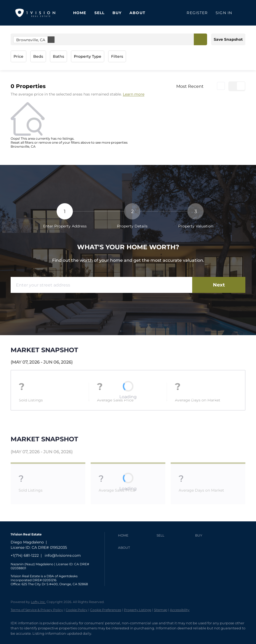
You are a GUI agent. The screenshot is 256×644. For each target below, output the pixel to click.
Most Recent (190, 86)
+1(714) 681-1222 (25, 555)
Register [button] (197, 13)
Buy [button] (117, 13)
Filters (117, 56)
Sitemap (161, 610)
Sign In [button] (224, 13)
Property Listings (138, 610)
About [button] (137, 13)
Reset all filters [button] (22, 142)
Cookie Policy (77, 610)
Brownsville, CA (35, 40)
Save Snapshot (228, 39)
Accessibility (180, 610)
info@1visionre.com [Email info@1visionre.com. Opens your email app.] (63, 555)
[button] (200, 39)
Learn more (134, 94)
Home (80, 13)
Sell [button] (99, 13)
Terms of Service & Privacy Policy (37, 610)
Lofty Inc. (38, 602)
